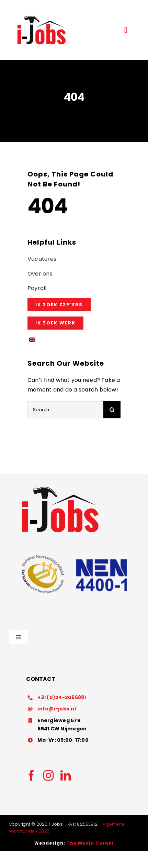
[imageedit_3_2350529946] (60, 487)
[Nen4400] (74, 545)
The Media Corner (90, 843)
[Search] (112, 410)
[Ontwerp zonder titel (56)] (42, 16)
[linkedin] (66, 775)
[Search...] (65, 410)
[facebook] (31, 775)
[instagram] (48, 775)
